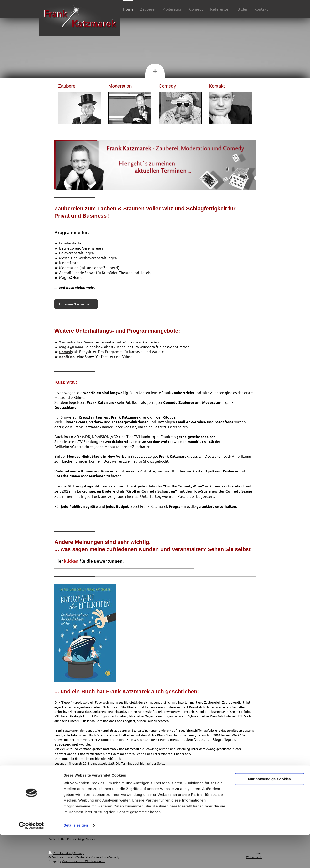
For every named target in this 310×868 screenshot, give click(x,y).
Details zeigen (76, 858)
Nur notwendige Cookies (270, 812)
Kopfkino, (67, 357)
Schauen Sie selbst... (76, 304)
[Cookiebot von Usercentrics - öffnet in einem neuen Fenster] (31, 859)
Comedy (66, 352)
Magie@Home (71, 347)
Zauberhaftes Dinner (77, 342)
